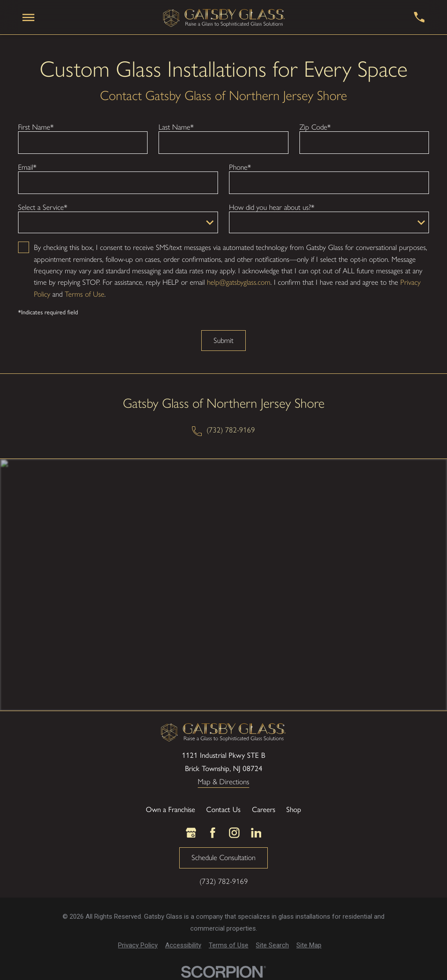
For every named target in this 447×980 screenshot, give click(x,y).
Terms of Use (85, 294)
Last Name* (176, 127)
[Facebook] (213, 833)
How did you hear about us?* (272, 207)
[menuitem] (138, 945)
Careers (264, 809)
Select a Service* (43, 207)
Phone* (240, 167)
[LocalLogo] (224, 17)
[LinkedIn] (256, 833)
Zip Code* (315, 127)
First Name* (36, 127)
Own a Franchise (170, 809)
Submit (223, 340)
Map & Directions (223, 782)
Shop (294, 809)
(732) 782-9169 (231, 430)
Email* (27, 167)
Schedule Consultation (223, 857)
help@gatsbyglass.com (239, 282)
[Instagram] (234, 833)
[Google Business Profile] (191, 833)
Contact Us (223, 809)
